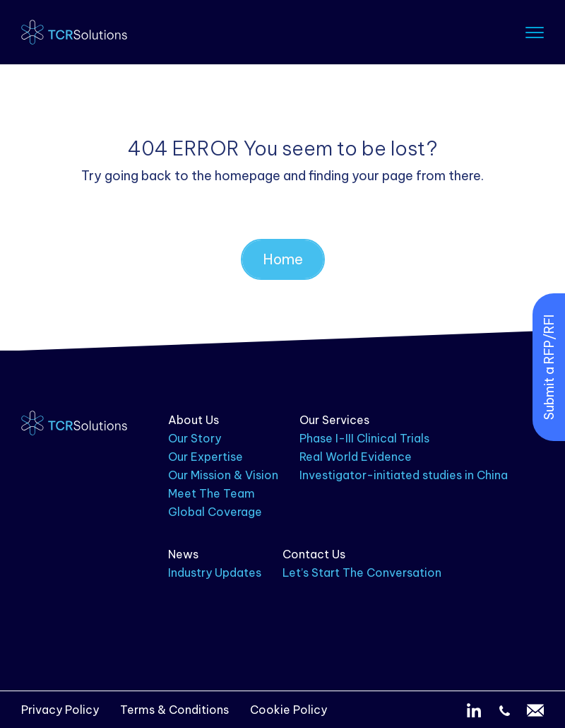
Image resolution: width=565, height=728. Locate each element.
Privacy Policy (60, 710)
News (183, 554)
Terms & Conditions (174, 710)
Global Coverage (215, 512)
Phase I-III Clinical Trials (364, 438)
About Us (194, 420)
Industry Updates (215, 573)
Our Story (195, 438)
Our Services (334, 420)
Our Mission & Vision (223, 475)
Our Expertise (206, 457)
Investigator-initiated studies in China (404, 475)
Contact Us (314, 554)
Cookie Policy (289, 710)
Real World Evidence (356, 457)
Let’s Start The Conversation (362, 573)
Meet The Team (212, 493)
